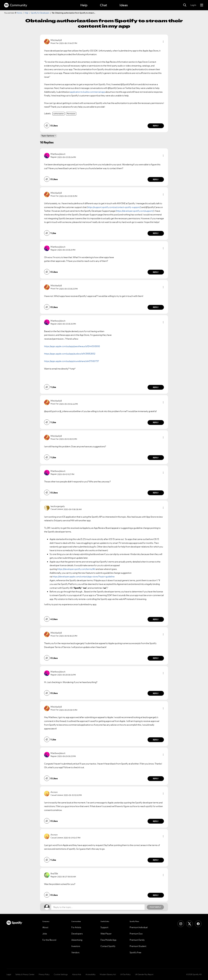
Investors (76, 946)
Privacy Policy (44, 974)
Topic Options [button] (48, 136)
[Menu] (202, 5)
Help (84, 5)
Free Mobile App (108, 940)
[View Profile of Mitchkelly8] (56, 40)
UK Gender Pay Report (144, 974)
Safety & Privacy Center (25, 974)
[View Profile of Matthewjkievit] (58, 154)
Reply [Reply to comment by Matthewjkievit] (156, 179)
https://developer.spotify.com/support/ (135, 211)
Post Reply (155, 907)
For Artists (76, 927)
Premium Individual (139, 927)
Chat (103, 5)
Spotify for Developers (40, 13)
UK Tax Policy (125, 974)
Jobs (45, 934)
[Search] (185, 5)
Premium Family (137, 940)
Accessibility (91, 974)
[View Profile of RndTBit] (54, 874)
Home (19, 13)
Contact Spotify (108, 946)
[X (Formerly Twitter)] (189, 924)
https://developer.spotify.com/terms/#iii (76, 569)
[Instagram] (181, 924)
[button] (163, 42)
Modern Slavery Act (108, 974)
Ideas (124, 5)
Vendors (75, 952)
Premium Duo (136, 934)
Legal (9, 974)
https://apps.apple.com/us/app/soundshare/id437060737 (71, 361)
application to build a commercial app (88, 92)
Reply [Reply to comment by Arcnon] (156, 821)
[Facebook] (198, 924)
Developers (77, 934)
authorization (59, 114)
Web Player (106, 934)
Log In (193, 5)
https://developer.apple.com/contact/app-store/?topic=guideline (84, 577)
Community (16, 5)
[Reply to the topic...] (98, 907)
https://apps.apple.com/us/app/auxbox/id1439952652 (70, 354)
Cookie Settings (61, 974)
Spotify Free (135, 952)
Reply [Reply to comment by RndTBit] (156, 895)
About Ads (77, 974)
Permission (71, 114)
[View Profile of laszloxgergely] (58, 506)
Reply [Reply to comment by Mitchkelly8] (156, 126)
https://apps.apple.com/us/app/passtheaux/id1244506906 (72, 346)
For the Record (49, 940)
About (45, 927)
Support (104, 927)
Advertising (77, 940)
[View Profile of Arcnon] (54, 792)
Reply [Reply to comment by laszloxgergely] (156, 619)
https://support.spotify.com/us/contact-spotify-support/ (114, 207)
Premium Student (138, 946)
